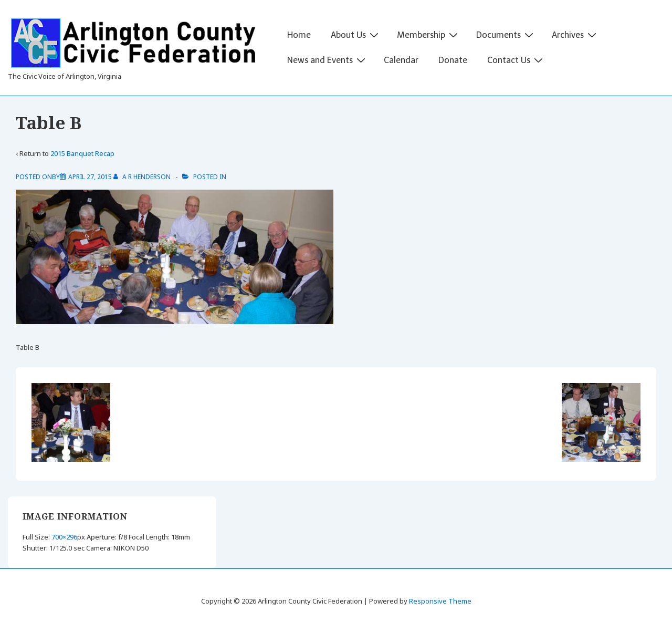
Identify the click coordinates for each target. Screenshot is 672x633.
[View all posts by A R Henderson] (143, 177)
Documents (506, 35)
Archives (575, 35)
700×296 (64, 537)
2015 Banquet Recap (82, 153)
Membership (429, 35)
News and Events (328, 60)
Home (299, 35)
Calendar (401, 60)
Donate (453, 60)
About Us (356, 35)
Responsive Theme (440, 601)
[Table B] (90, 177)
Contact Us (516, 60)
